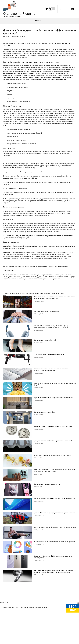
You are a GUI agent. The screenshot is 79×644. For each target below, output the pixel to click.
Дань (19, 348)
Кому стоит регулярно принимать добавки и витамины (52, 510)
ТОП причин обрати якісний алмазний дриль (49, 409)
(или (11, 348)
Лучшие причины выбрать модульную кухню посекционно (54, 452)
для (38, 348)
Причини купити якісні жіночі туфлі (46, 395)
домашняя (43, 348)
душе (49, 348)
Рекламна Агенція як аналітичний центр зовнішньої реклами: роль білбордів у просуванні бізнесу (55, 352)
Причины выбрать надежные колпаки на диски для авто (53, 481)
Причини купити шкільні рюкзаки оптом (47, 539)
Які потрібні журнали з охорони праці (47, 366)
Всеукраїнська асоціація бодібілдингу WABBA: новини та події (55, 582)
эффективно (60, 348)
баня (15, 348)
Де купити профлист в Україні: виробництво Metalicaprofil (53, 495)
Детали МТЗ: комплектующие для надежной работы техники (54, 567)
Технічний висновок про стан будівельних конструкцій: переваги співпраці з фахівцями (52, 424)
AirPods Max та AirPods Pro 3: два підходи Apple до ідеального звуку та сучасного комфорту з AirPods (51, 381)
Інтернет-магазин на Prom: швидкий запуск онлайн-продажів (54, 596)
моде (53, 348)
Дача (7, 91)
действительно (31, 348)
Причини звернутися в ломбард (45, 467)
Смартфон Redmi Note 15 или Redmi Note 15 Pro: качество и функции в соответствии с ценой (54, 525)
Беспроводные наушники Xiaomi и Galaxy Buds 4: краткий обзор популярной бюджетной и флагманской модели (53, 626)
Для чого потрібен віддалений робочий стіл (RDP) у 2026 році (55, 553)
